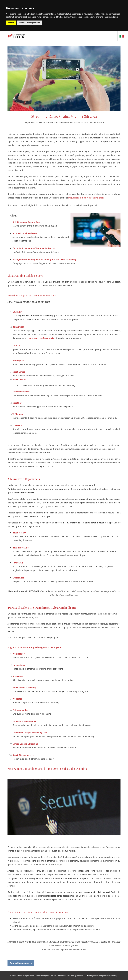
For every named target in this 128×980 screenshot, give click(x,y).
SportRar (17, 403)
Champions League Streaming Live (30, 733)
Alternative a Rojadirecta (42, 338)
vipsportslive (19, 665)
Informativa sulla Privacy (67, 976)
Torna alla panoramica (21, 963)
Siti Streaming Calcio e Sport (25, 276)
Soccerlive (18, 676)
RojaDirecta (18, 327)
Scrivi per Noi (51, 976)
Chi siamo (81, 976)
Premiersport (19, 654)
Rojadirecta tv (19, 533)
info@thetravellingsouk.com (99, 976)
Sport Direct (19, 372)
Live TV (16, 346)
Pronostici (17, 699)
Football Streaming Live (24, 721)
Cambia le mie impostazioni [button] (29, 23)
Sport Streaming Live (23, 755)
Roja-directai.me (21, 548)
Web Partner (40, 976)
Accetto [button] (11, 23)
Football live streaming (24, 688)
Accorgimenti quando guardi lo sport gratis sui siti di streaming (47, 769)
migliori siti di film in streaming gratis (86, 198)
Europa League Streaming (25, 744)
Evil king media (20, 710)
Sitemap (114, 976)
